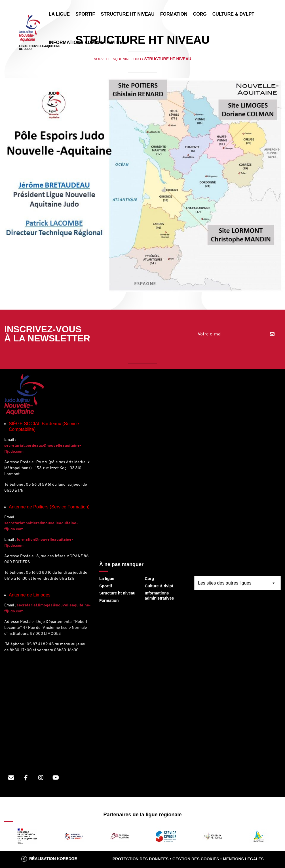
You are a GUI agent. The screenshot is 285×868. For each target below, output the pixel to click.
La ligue (107, 579)
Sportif (106, 586)
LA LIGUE (59, 14)
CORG (200, 14)
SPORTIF (85, 14)
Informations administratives (160, 596)
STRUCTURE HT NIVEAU (127, 14)
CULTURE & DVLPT (233, 14)
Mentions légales (243, 859)
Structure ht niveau (117, 593)
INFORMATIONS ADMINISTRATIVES (87, 42)
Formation (109, 600)
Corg (150, 579)
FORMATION (174, 14)
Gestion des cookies (196, 859)
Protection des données (141, 859)
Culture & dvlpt (159, 586)
